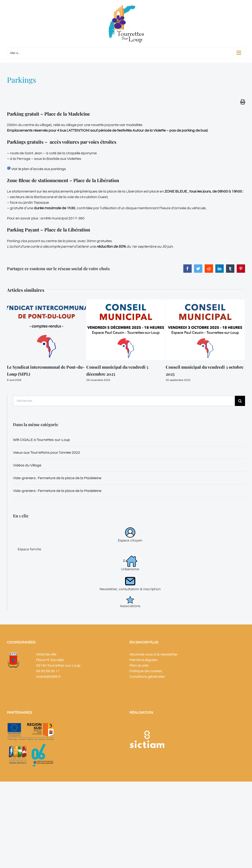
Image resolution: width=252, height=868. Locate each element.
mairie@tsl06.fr (48, 677)
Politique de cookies (146, 671)
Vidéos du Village (27, 465)
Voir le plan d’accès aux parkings (36, 169)
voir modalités (131, 125)
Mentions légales (143, 660)
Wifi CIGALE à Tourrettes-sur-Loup (42, 440)
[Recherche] (240, 401)
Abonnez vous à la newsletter (154, 654)
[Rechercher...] (124, 401)
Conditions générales (147, 677)
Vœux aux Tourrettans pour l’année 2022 (47, 453)
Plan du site (139, 665)
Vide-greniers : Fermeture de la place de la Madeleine (57, 478)
